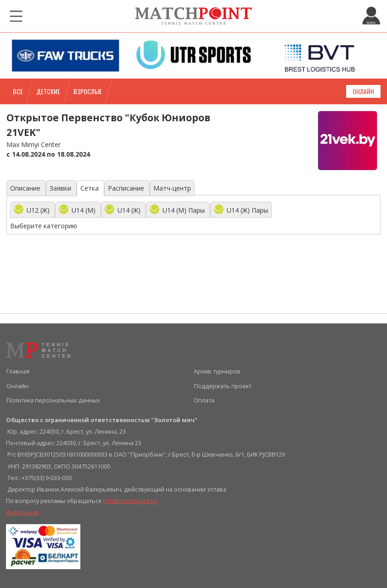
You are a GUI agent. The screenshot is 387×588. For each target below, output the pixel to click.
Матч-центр (172, 188)
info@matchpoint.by (130, 501)
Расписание (127, 188)
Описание (26, 188)
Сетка (90, 188)
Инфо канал (22, 512)
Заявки (61, 188)
